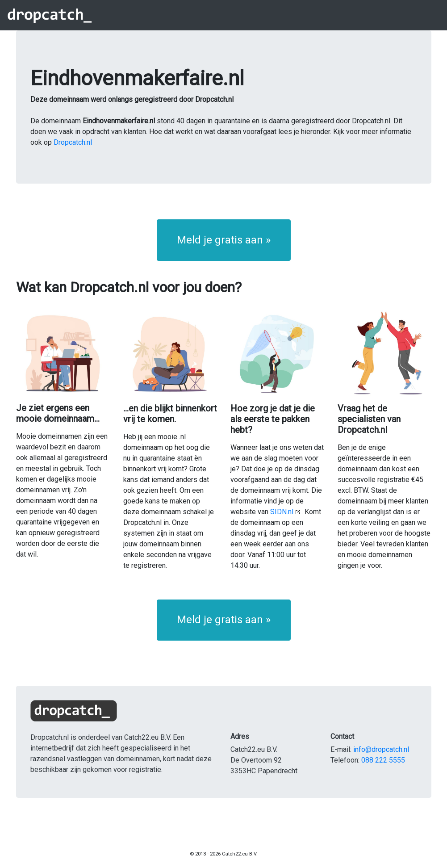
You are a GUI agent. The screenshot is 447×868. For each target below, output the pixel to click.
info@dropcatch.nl (381, 749)
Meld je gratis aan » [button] (224, 240)
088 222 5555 (383, 760)
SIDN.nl (282, 512)
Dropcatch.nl (73, 142)
